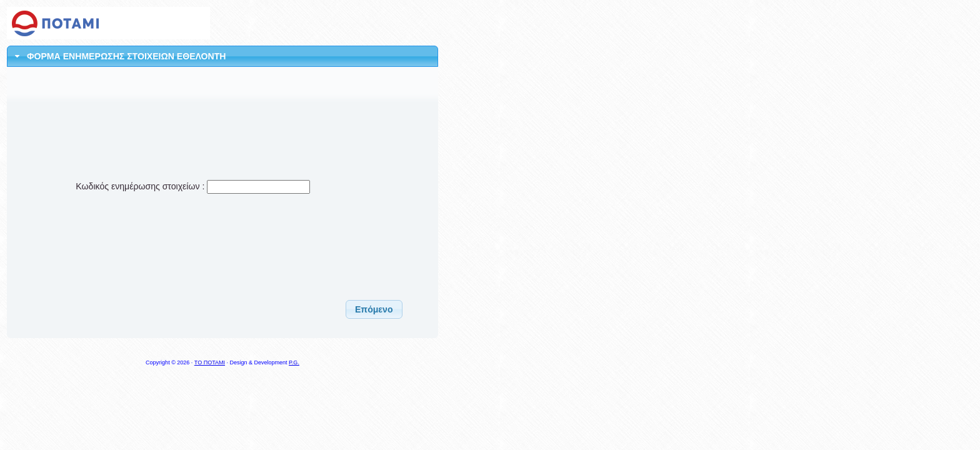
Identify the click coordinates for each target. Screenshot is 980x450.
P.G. (294, 362)
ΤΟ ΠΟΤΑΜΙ (210, 362)
